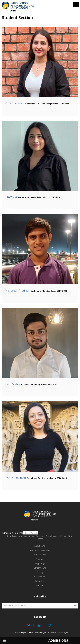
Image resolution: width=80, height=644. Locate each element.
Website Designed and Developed (46, 633)
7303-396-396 (30, 533)
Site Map (40, 585)
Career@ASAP (40, 568)
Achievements (40, 577)
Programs (40, 559)
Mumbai (13, 11)
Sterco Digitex (64, 633)
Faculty (40, 572)
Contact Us (40, 581)
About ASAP (40, 546)
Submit (75, 606)
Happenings (40, 563)
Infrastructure (40, 555)
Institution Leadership (40, 550)
